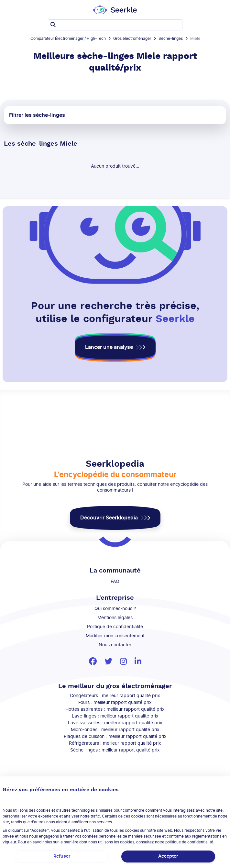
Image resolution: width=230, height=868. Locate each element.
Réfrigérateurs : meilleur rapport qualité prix (115, 743)
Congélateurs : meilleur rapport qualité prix (115, 696)
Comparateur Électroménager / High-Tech (68, 39)
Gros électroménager (132, 39)
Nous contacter (115, 645)
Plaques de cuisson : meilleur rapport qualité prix (115, 737)
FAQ (115, 582)
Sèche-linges (171, 39)
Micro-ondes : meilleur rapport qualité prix (115, 730)
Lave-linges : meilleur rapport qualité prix (115, 716)
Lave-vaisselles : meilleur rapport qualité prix (115, 723)
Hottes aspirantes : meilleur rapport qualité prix (115, 709)
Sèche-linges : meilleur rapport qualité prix (115, 750)
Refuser (62, 856)
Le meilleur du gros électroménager (115, 686)
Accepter (168, 856)
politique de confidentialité (189, 842)
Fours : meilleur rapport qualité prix (115, 703)
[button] (115, 347)
